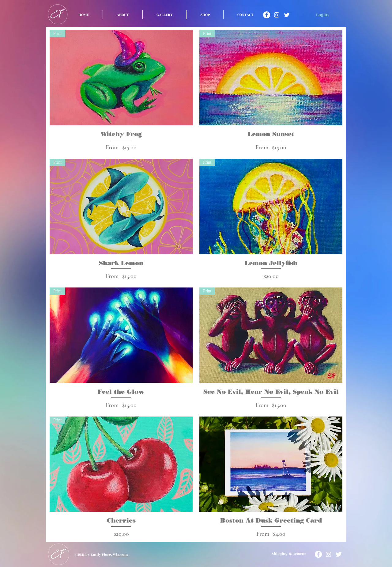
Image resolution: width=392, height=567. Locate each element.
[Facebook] (267, 15)
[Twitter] (287, 15)
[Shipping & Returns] (289, 554)
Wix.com (120, 555)
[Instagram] (277, 15)
